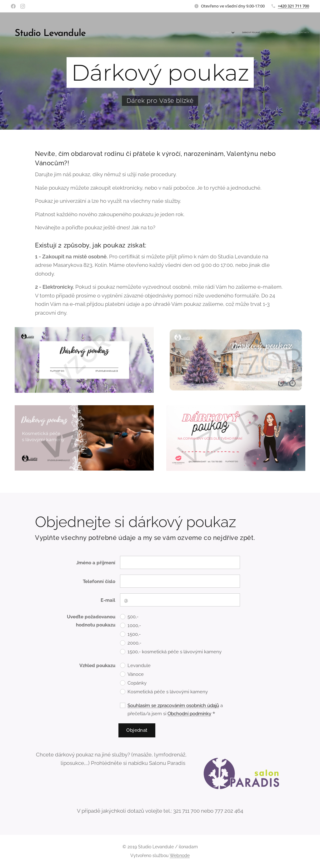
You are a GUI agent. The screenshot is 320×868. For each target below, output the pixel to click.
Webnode (180, 856)
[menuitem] (274, 33)
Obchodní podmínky (189, 714)
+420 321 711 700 (293, 6)
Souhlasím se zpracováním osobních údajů (173, 706)
